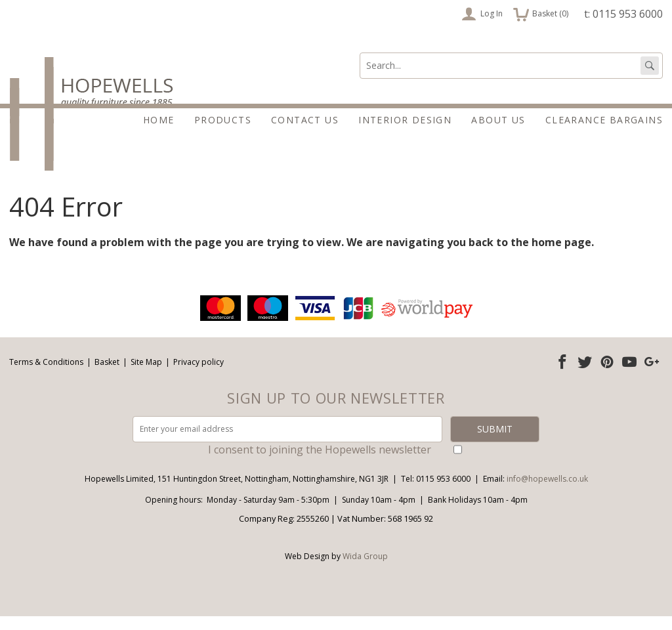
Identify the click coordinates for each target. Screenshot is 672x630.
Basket (107, 376)
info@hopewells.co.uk (547, 493)
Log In (482, 14)
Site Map (146, 376)
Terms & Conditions (46, 376)
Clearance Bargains (604, 120)
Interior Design (405, 120)
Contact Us (305, 120)
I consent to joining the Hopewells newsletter (320, 463)
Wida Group (365, 570)
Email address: (0, 306)
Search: (360, 53)
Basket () (541, 14)
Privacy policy (199, 376)
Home (159, 120)
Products (223, 120)
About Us (498, 120)
